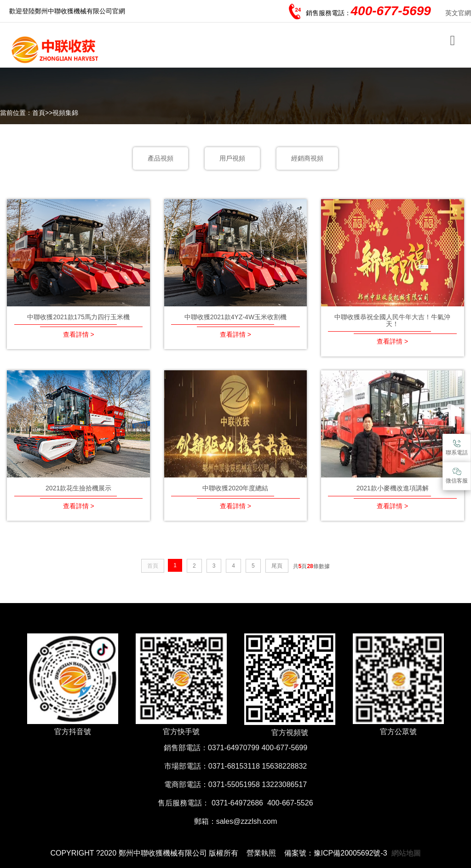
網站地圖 (406, 853)
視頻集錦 (65, 113)
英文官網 (458, 13)
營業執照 (261, 853)
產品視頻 (161, 158)
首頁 (39, 113)
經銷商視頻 (307, 158)
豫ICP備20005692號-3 (350, 853)
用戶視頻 (232, 158)
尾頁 (277, 566)
